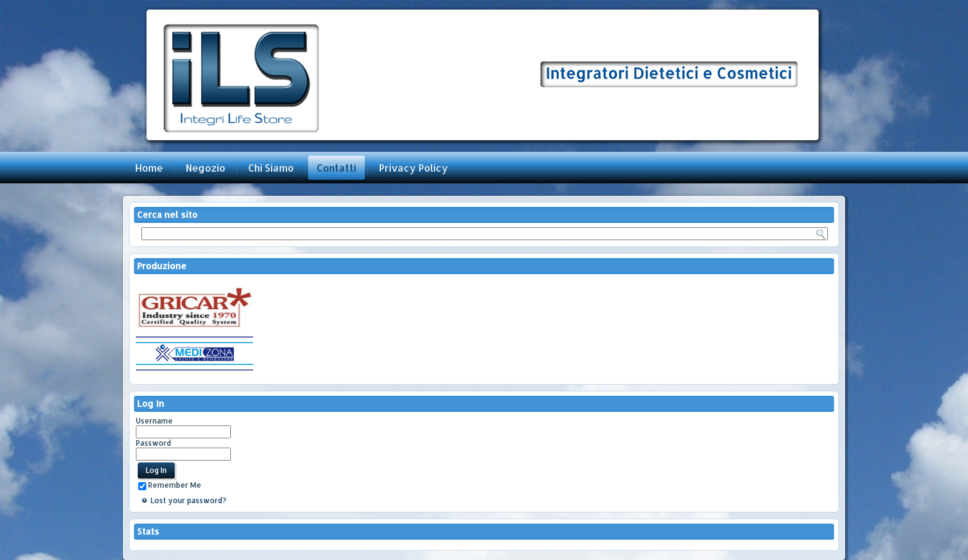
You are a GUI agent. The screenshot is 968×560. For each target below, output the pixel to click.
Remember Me (170, 485)
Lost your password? (189, 500)
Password (153, 443)
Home (149, 168)
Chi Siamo (271, 168)
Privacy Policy (414, 168)
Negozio (206, 168)
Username (154, 421)
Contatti (336, 168)
